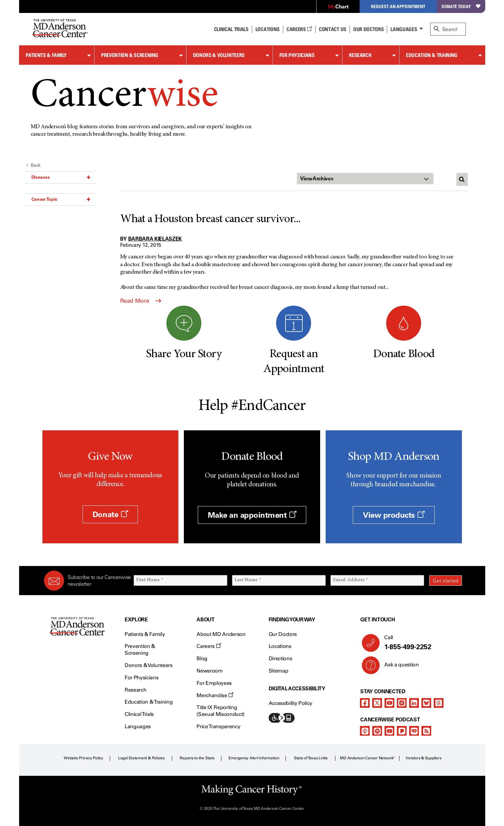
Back (34, 165)
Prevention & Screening (130, 55)
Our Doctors (368, 29)
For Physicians (297, 55)
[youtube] (389, 703)
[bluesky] (426, 703)
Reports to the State (197, 758)
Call (420, 643)
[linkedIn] (414, 703)
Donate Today (461, 6)
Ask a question (398, 667)
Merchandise (215, 695)
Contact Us (333, 29)
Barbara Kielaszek (155, 239)
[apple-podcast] (365, 731)
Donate (110, 514)
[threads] (439, 703)
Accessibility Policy (291, 703)
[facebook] (365, 703)
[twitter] (377, 703)
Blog (202, 658)
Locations (280, 646)
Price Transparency (218, 726)
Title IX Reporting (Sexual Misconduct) (220, 711)
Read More (141, 301)
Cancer (124, 97)
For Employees (214, 683)
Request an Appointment (398, 6)
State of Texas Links (311, 758)
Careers (299, 29)
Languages (404, 29)
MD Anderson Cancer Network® (368, 758)
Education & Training (432, 55)
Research (360, 55)
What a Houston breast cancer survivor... (210, 220)
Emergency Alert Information (254, 758)
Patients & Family (46, 55)
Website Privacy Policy (84, 758)
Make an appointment (252, 515)
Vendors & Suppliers (423, 758)
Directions (280, 658)
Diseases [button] (61, 177)
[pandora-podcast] (402, 731)
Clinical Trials (231, 29)
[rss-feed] (426, 731)
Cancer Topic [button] (61, 199)
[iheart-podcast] (414, 731)
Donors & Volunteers (219, 55)
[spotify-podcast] (377, 731)
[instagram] (402, 703)
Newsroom (209, 671)
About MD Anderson (221, 634)
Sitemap (279, 671)
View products (394, 515)
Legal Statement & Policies (141, 758)
